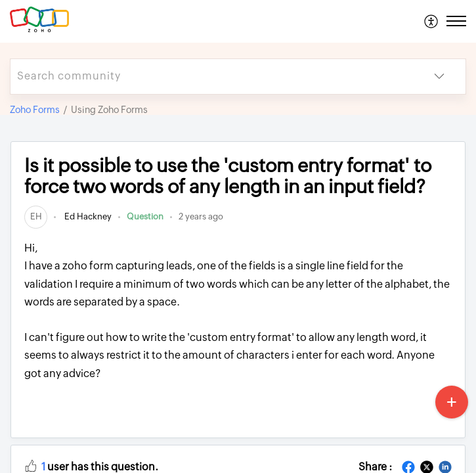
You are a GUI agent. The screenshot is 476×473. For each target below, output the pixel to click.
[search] (212, 77)
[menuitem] (432, 21)
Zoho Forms (35, 110)
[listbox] (439, 77)
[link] (36, 216)
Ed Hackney (87, 216)
